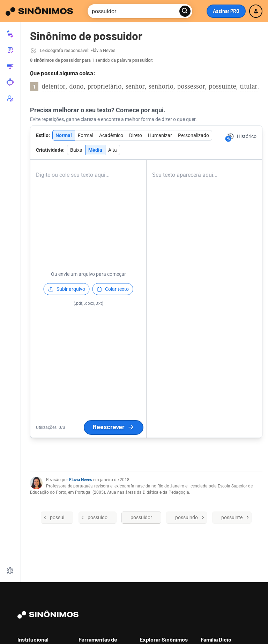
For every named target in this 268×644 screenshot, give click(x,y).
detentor (54, 86)
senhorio (161, 86)
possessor (191, 86)
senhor (135, 86)
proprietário (105, 86)
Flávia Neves (81, 480)
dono (76, 86)
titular (249, 86)
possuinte (222, 86)
